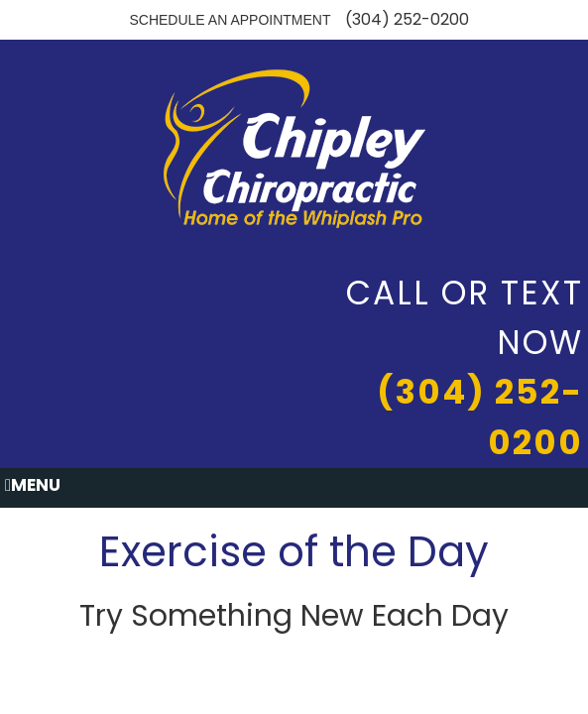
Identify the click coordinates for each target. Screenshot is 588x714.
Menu (33, 485)
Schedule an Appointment (230, 20)
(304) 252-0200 (407, 19)
